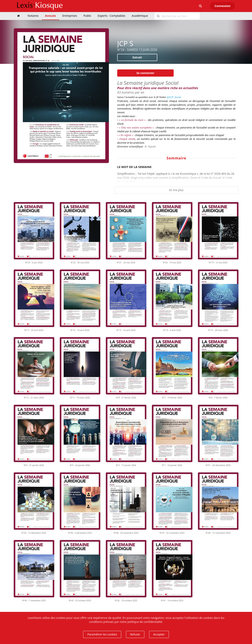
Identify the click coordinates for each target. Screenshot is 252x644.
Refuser (135, 634)
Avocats (51, 16)
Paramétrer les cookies (102, 634)
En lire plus (176, 190)
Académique (140, 16)
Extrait (137, 57)
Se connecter (145, 73)
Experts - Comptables (112, 16)
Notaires (33, 16)
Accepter (159, 634)
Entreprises (70, 16)
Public (87, 16)
